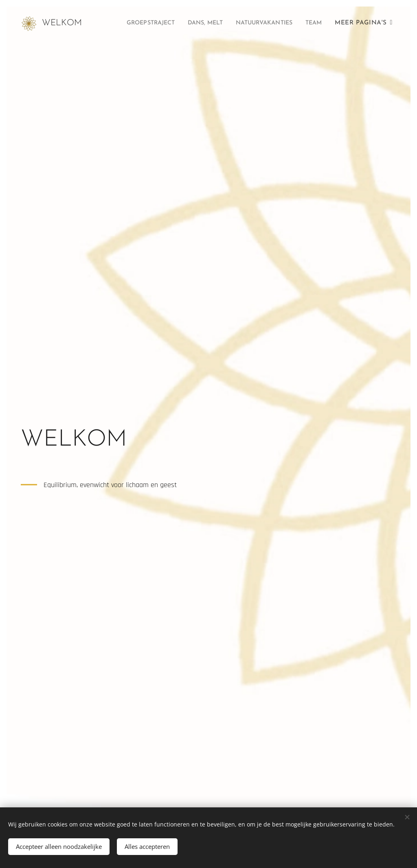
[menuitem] (164, 23)
